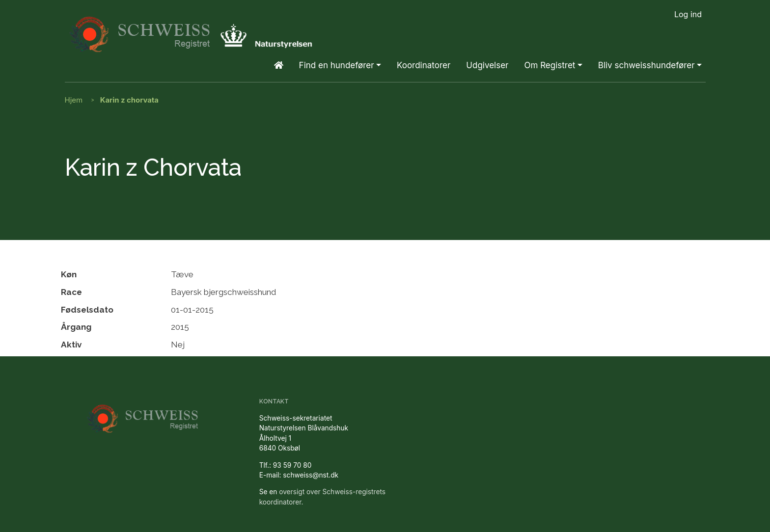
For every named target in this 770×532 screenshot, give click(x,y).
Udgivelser (487, 65)
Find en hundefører (337, 65)
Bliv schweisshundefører (646, 65)
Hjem (74, 100)
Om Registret (550, 65)
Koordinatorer (424, 65)
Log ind (688, 14)
